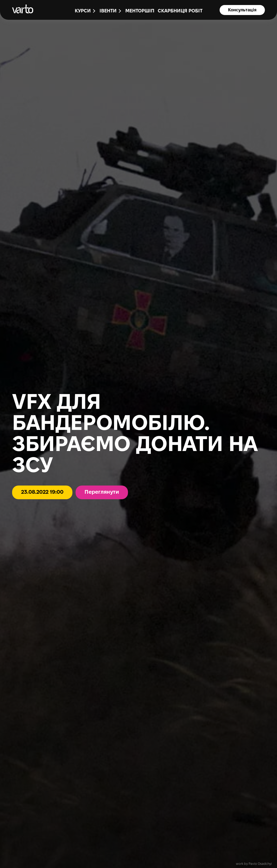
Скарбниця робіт (180, 11)
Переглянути (102, 492)
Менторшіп (140, 11)
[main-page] (23, 9)
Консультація (242, 10)
